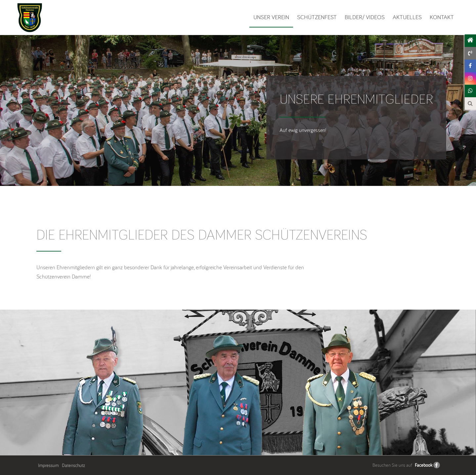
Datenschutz (73, 465)
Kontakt (442, 17)
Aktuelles (407, 17)
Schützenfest (317, 17)
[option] (238, 382)
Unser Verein (271, 17)
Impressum (48, 465)
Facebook (424, 465)
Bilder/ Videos (365, 17)
